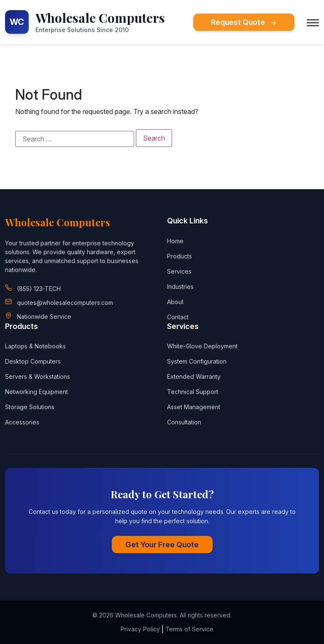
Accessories (22, 422)
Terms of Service (189, 629)
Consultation (184, 422)
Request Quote (244, 22)
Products (180, 256)
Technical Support (193, 392)
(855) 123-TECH (39, 289)
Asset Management (194, 407)
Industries (180, 287)
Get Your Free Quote (162, 545)
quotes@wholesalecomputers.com (65, 303)
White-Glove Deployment (202, 346)
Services (179, 271)
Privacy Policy (140, 629)
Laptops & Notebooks (35, 346)
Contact (178, 317)
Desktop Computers (33, 361)
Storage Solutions (30, 407)
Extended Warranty (194, 376)
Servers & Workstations (38, 376)
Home (175, 241)
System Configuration (197, 361)
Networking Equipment (36, 392)
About (175, 302)
